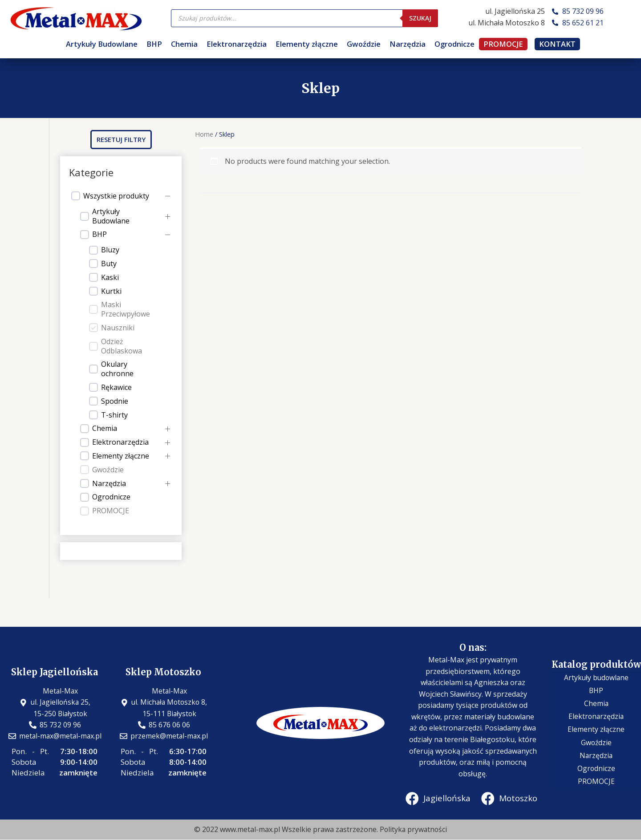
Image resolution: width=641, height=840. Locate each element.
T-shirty (114, 415)
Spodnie (115, 401)
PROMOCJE (503, 44)
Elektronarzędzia (237, 44)
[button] (121, 140)
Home (204, 134)
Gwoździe (364, 44)
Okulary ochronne (117, 369)
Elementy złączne (307, 44)
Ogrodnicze (454, 44)
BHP (154, 44)
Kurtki (111, 291)
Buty (109, 264)
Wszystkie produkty (116, 196)
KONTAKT (557, 44)
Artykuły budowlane (596, 684)
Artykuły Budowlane (102, 44)
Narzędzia (408, 44)
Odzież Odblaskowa (122, 346)
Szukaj (420, 18)
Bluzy (110, 250)
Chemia (184, 44)
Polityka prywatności (413, 829)
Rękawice (116, 388)
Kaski (110, 278)
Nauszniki (118, 328)
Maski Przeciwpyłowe (126, 309)
